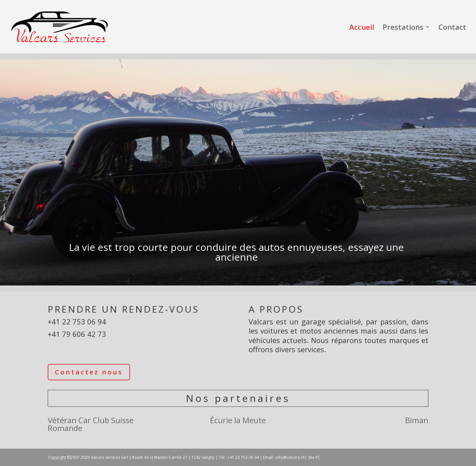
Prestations (403, 28)
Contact (452, 28)
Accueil (362, 28)
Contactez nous (89, 372)
